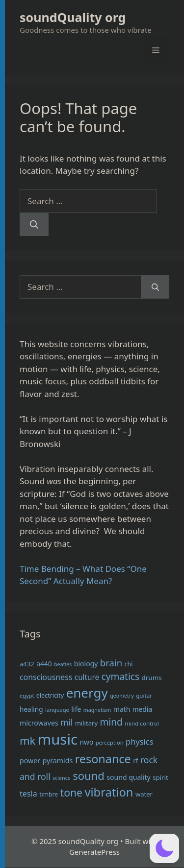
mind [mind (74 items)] (111, 722)
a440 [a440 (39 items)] (44, 664)
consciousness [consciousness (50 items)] (46, 677)
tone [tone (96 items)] (71, 792)
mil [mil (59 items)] (66, 722)
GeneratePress (94, 852)
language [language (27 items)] (57, 710)
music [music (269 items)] (58, 739)
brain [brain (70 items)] (111, 663)
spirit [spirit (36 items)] (160, 777)
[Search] (34, 225)
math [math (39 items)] (122, 709)
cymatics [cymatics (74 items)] (120, 677)
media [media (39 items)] (143, 709)
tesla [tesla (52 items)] (28, 794)
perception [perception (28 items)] (110, 742)
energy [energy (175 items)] (87, 693)
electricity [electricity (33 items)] (50, 695)
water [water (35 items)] (144, 794)
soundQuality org (73, 17)
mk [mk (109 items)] (27, 740)
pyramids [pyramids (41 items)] (58, 761)
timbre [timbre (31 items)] (49, 794)
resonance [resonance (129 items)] (103, 759)
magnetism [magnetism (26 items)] (97, 710)
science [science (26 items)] (62, 778)
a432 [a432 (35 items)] (27, 664)
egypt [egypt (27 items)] (27, 695)
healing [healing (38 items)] (31, 709)
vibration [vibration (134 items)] (109, 792)
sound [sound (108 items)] (89, 775)
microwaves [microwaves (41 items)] (39, 723)
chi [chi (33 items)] (128, 664)
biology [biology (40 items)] (86, 664)
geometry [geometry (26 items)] (122, 696)
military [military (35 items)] (86, 723)
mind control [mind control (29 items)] (142, 723)
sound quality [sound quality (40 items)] (128, 777)
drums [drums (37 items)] (152, 678)
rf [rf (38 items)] (135, 761)
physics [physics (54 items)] (140, 741)
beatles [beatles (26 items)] (63, 664)
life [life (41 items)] (76, 709)
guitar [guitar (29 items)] (144, 695)
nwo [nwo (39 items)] (86, 742)
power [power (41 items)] (30, 761)
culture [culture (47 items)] (87, 677)
